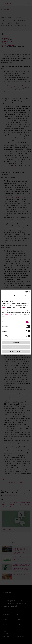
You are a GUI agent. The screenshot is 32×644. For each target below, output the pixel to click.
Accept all (16, 343)
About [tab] (26, 296)
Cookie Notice (8, 314)
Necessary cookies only (16, 351)
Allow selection (16, 347)
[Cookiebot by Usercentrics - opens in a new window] (24, 292)
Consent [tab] (6, 296)
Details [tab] (16, 296)
